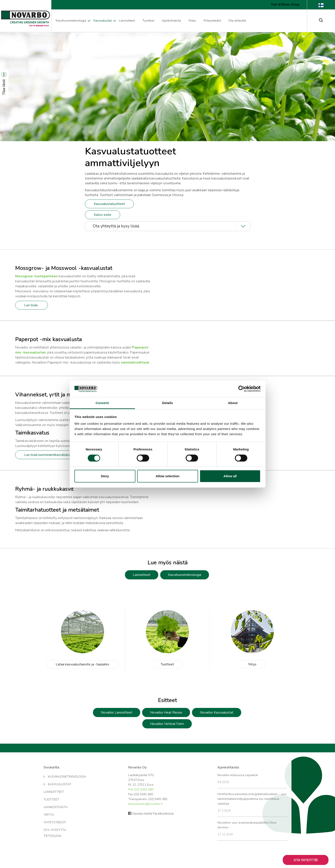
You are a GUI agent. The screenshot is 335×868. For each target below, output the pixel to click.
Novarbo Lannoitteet (117, 712)
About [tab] (233, 403)
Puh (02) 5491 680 (141, 789)
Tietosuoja (53, 836)
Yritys (192, 21)
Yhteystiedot (212, 21)
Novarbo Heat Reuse (166, 712)
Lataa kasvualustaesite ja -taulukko (82, 664)
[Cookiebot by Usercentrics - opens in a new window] (242, 389)
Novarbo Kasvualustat (217, 712)
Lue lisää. (32, 305)
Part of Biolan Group (285, 5)
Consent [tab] (102, 403)
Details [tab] (168, 403)
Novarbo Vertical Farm (167, 724)
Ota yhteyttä (237, 21)
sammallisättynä (135, 362)
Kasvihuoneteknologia (71, 21)
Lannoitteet (127, 21)
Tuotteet (148, 21)
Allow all (230, 476)
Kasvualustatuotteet (109, 204)
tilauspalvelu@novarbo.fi (145, 804)
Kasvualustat (103, 21)
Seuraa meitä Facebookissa (151, 814)
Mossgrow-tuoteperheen (36, 276)
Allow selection (167, 476)
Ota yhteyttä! (306, 860)
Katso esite (103, 215)
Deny (105, 476)
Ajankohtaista (171, 21)
